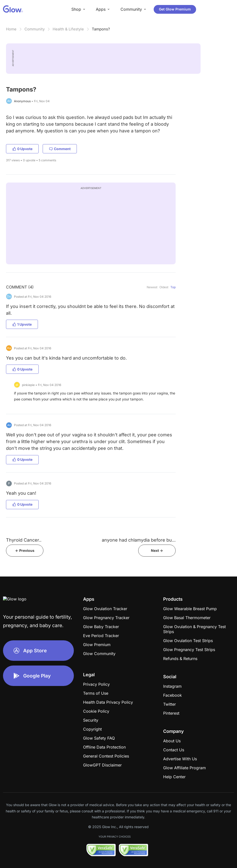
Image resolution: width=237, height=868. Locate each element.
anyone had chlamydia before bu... (139, 540)
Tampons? (101, 29)
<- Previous (25, 550)
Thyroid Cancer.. (24, 540)
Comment (60, 149)
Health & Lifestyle (68, 29)
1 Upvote (22, 324)
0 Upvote (22, 149)
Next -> (157, 550)
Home (11, 29)
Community (35, 29)
